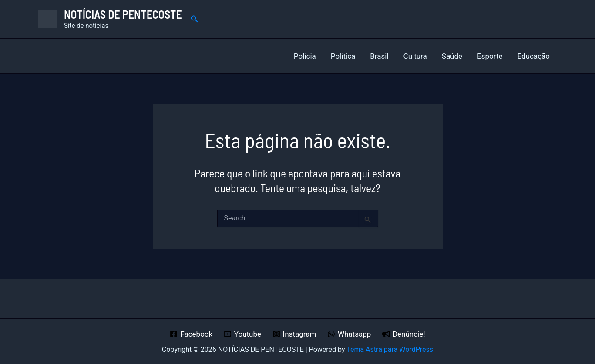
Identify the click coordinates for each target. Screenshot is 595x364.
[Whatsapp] (349, 334)
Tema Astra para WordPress (390, 349)
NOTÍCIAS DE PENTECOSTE (123, 14)
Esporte (490, 56)
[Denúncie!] (403, 334)
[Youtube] (242, 334)
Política (343, 56)
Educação (534, 56)
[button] (195, 19)
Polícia (305, 56)
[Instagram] (294, 334)
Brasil (379, 56)
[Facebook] (191, 334)
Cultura (415, 56)
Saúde (452, 56)
